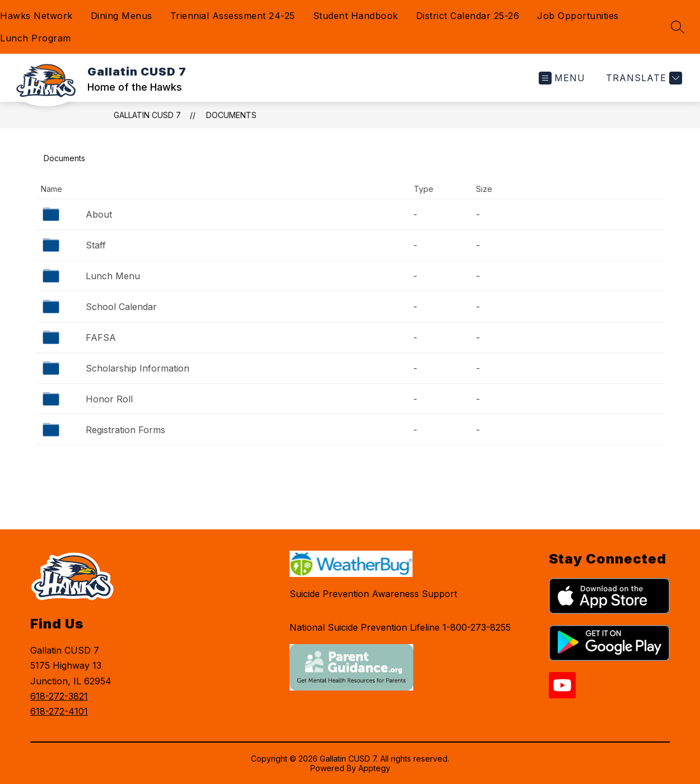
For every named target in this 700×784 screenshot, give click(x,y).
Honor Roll (109, 399)
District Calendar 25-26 (468, 16)
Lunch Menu (113, 276)
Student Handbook (356, 16)
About (99, 214)
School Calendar (121, 307)
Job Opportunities (578, 16)
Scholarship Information (137, 368)
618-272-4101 (59, 711)
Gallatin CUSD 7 (147, 115)
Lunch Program (36, 38)
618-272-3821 (59, 696)
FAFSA (101, 337)
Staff (96, 245)
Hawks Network (36, 16)
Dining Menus (122, 16)
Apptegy (374, 768)
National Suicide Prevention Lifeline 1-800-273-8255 (400, 627)
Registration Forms (125, 430)
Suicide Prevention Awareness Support (373, 594)
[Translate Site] (643, 78)
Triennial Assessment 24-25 (233, 16)
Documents (231, 115)
